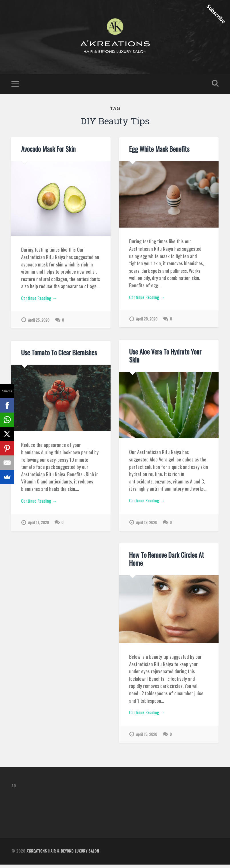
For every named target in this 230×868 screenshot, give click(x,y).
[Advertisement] (115, 810)
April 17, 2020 (39, 527)
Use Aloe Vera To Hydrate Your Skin (164, 359)
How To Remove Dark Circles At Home (165, 562)
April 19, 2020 (147, 527)
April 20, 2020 (147, 324)
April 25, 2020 (39, 325)
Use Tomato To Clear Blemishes (57, 356)
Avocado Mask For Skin (47, 152)
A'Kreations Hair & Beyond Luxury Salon (63, 854)
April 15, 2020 (147, 739)
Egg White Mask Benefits (158, 152)
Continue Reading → (41, 302)
